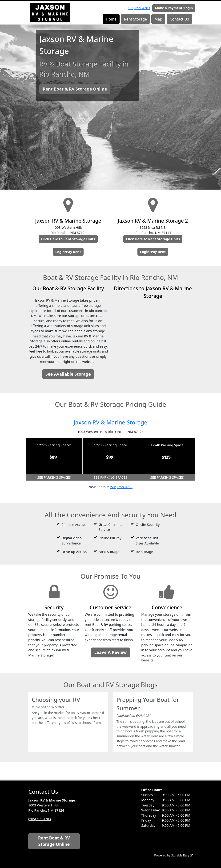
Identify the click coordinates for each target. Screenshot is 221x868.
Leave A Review (110, 652)
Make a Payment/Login (174, 8)
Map (158, 19)
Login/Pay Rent (68, 252)
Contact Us (179, 19)
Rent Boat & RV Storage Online (75, 89)
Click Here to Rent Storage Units (68, 239)
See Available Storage (68, 374)
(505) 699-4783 (138, 8)
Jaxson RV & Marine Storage (110, 422)
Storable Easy (181, 855)
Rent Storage (135, 19)
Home (111, 19)
